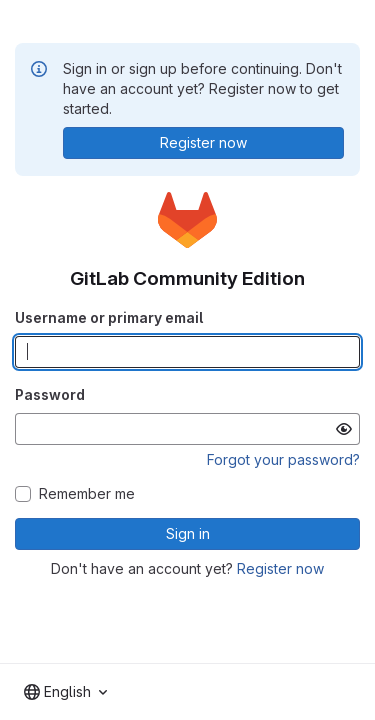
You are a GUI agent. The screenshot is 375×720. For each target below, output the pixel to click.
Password (50, 394)
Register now (280, 568)
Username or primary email (109, 317)
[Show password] (344, 429)
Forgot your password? (283, 459)
